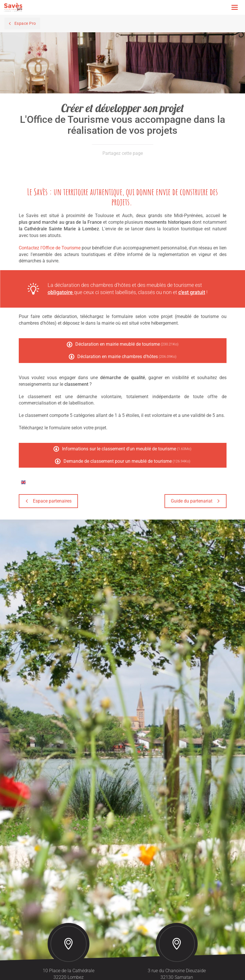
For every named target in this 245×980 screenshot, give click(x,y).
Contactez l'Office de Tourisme (50, 248)
